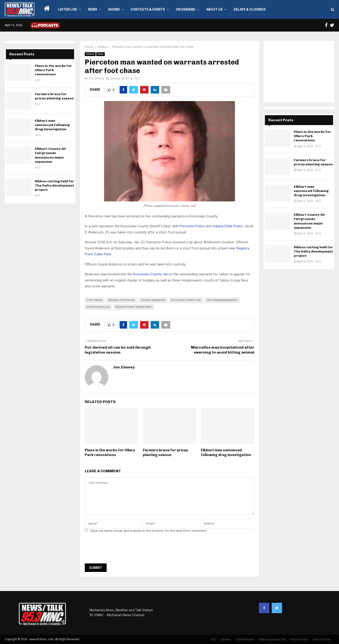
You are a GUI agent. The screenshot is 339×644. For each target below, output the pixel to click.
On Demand (186, 9)
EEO (213, 640)
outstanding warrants (222, 300)
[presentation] (121, 550)
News (93, 9)
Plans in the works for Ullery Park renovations (110, 452)
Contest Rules (245, 640)
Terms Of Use (322, 640)
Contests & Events (148, 9)
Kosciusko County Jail (150, 274)
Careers (226, 640)
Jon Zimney (96, 78)
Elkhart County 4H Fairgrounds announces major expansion (50, 155)
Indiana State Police (228, 226)
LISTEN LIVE (68, 9)
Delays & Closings (250, 9)
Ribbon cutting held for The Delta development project (54, 185)
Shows (114, 9)
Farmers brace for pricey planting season (165, 452)
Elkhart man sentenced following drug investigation (226, 452)
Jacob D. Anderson (153, 300)
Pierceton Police (192, 226)
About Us (214, 9)
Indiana (90, 54)
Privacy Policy (299, 640)
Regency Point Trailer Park (133, 307)
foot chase (95, 300)
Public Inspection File (272, 640)
